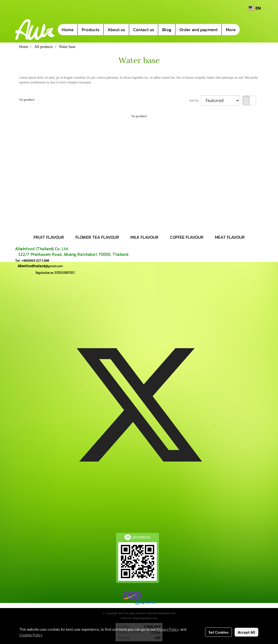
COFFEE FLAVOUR (187, 237)
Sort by (195, 100)
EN (255, 8)
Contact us (144, 30)
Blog (167, 30)
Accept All (246, 632)
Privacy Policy (168, 629)
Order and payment (199, 30)
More (231, 30)
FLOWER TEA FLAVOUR (97, 237)
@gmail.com (39, 266)
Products (91, 30)
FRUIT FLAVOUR (49, 237)
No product (27, 100)
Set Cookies (218, 632)
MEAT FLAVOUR (230, 237)
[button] (248, 30)
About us (116, 30)
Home (68, 30)
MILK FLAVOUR (144, 237)
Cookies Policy (31, 635)
